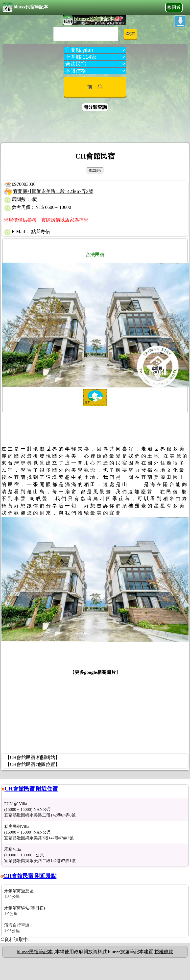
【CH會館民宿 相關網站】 (33, 757)
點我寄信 (41, 231)
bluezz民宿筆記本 (25, 7)
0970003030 (24, 184)
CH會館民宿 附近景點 (30, 876)
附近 (176, 7)
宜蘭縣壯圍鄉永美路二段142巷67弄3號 (53, 191)
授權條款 (164, 952)
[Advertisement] (95, 128)
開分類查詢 (95, 107)
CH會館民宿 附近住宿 (31, 789)
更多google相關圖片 (95, 672)
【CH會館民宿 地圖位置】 (33, 764)
